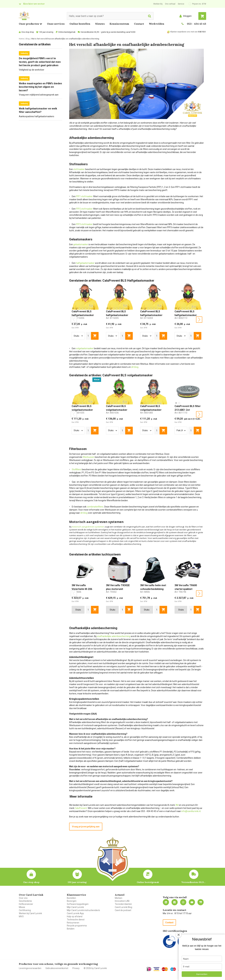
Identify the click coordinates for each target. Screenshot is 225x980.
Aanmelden (202, 974)
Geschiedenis (25, 901)
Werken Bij (158, 4)
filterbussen (89, 457)
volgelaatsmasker (85, 348)
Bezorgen (72, 901)
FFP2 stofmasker (84, 209)
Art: (78, 318)
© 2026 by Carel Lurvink (95, 968)
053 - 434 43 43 (197, 24)
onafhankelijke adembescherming (114, 636)
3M (177, 805)
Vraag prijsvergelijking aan (86, 827)
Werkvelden (157, 24)
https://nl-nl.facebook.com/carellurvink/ (175, 902)
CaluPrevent (81, 808)
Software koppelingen (78, 904)
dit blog (135, 367)
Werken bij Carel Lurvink (30, 913)
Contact (139, 24)
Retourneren (73, 923)
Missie (22, 907)
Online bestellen (80, 24)
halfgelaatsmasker (85, 263)
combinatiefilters (95, 507)
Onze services (56, 24)
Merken (119, 898)
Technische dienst (76, 920)
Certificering (25, 910)
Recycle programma (77, 926)
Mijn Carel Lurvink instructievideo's (83, 910)
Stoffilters (77, 469)
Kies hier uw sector (34, 4)
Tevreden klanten (123, 904)
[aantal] (88, 336)
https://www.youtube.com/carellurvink (192, 902)
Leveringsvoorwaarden (30, 968)
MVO (21, 916)
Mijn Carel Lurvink (75, 907)
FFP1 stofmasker (84, 196)
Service (181, 4)
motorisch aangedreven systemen (88, 527)
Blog (201, 902)
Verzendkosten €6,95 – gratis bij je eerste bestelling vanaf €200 (108, 32)
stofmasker (79, 169)
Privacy (76, 968)
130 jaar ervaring (46, 32)
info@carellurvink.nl (191, 811)
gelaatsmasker (81, 244)
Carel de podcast (123, 910)
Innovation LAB (122, 901)
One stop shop (28, 32)
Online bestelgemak (67, 32)
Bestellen (71, 898)
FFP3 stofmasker (84, 224)
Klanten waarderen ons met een (184, 32)
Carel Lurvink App (75, 913)
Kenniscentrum (119, 24)
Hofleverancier (26, 904)
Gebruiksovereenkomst (57, 968)
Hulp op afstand (75, 916)
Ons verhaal (170, 4)
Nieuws (100, 24)
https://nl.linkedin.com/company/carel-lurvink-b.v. (166, 902)
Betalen (71, 929)
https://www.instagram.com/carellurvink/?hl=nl (183, 902)
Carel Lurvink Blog (123, 907)
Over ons (23, 898)
